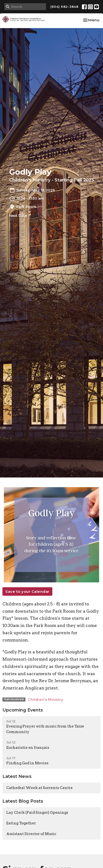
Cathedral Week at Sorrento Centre (40, 788)
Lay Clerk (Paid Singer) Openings (37, 813)
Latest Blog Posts (23, 801)
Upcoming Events (23, 710)
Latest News (17, 776)
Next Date (21, 215)
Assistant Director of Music (31, 834)
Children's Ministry (46, 700)
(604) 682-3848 (64, 7)
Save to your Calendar (27, 591)
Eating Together (21, 823)
